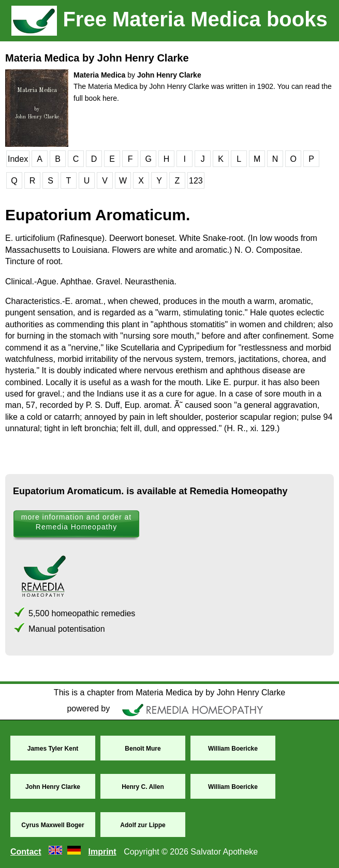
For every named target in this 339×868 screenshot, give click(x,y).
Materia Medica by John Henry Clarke (97, 58)
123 (196, 181)
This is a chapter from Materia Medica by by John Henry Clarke (169, 692)
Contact (26, 852)
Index (18, 159)
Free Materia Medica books (169, 19)
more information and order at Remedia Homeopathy (76, 522)
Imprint (102, 852)
